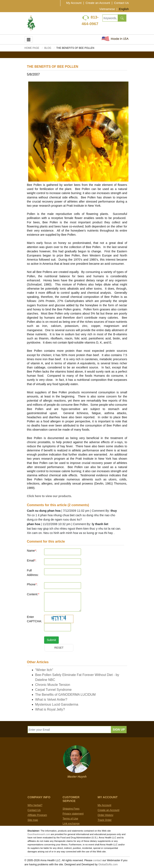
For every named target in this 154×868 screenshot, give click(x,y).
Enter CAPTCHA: (34, 619)
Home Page (32, 48)
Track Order (105, 820)
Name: (32, 551)
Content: (33, 594)
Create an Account (98, 3)
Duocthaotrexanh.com (39, 834)
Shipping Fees (71, 809)
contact (97, 860)
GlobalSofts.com (108, 864)
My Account (74, 3)
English (124, 9)
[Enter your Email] (69, 730)
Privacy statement (73, 814)
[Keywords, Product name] (110, 18)
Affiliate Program (37, 815)
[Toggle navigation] (29, 39)
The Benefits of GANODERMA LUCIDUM (65, 695)
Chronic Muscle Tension (53, 685)
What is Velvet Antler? (51, 700)
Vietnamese (107, 9)
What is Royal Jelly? (50, 709)
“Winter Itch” (44, 670)
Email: (32, 560)
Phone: (32, 584)
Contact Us (121, 3)
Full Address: (33, 573)
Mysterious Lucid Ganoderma (57, 704)
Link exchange (71, 823)
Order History (106, 815)
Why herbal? (35, 805)
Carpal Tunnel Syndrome (53, 690)
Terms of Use (70, 818)
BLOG (48, 48)
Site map (33, 820)
